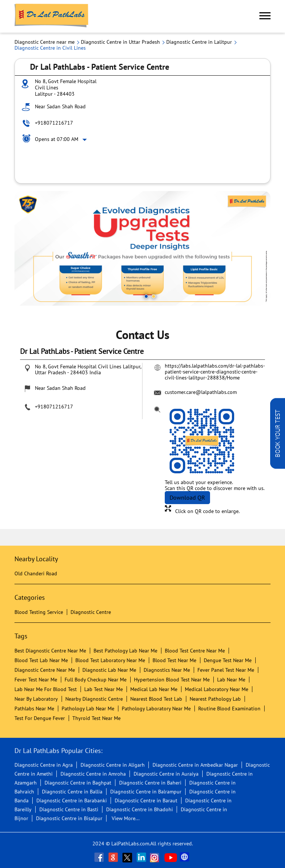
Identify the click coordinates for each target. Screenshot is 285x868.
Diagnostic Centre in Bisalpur (69, 818)
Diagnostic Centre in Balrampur (146, 792)
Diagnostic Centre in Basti (69, 809)
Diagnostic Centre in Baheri (150, 783)
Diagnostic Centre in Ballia (72, 792)
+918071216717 (54, 123)
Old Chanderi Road (36, 573)
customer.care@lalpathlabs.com (201, 392)
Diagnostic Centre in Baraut (146, 800)
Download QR (187, 497)
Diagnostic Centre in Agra (44, 765)
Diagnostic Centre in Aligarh (113, 765)
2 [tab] (154, 296)
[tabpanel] (142, 248)
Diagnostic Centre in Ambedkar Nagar (195, 765)
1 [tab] (146, 296)
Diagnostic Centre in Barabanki (72, 800)
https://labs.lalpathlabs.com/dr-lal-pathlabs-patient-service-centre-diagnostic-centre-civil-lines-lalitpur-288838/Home (215, 372)
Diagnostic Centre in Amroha (93, 774)
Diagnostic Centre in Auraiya (166, 774)
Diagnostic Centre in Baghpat (78, 783)
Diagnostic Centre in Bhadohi (140, 809)
